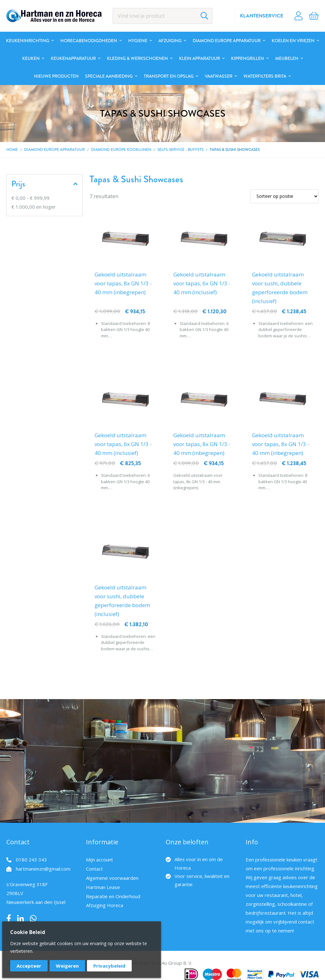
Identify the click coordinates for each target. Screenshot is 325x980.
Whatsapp (33, 918)
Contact (94, 869)
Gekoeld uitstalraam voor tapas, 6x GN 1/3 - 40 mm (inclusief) (202, 283)
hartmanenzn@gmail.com (43, 869)
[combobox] (163, 16)
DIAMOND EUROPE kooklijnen (121, 150)
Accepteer (29, 966)
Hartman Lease (103, 887)
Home (12, 150)
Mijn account (99, 860)
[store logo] (54, 16)
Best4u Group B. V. (172, 963)
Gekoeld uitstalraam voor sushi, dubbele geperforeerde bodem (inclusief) (280, 288)
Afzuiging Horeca (105, 905)
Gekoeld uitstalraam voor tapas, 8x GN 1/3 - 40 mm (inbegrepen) (123, 283)
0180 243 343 (31, 860)
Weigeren (67, 966)
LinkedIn (20, 918)
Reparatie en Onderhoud (113, 896)
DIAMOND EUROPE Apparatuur (54, 150)
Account (298, 16)
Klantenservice (262, 16)
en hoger (34, 207)
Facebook (9, 918)
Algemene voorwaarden (112, 878)
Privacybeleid (109, 966)
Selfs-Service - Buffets (180, 150)
